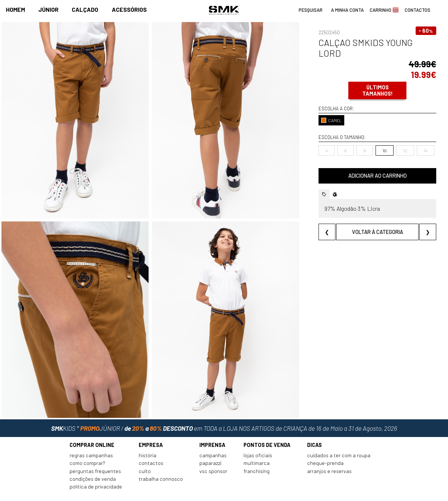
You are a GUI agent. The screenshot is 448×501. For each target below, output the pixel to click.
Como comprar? (87, 445)
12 (388, 140)
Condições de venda (93, 461)
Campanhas (213, 437)
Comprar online (92, 427)
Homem (15, 10)
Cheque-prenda (325, 445)
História (147, 437)
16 (429, 140)
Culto (145, 453)
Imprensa (212, 427)
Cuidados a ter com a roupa (339, 437)
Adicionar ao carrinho (369, 165)
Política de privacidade (96, 468)
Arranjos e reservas (329, 453)
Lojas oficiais (258, 437)
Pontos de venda (267, 427)
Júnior (48, 10)
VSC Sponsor (213, 453)
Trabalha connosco (161, 461)
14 (409, 140)
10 (368, 140)
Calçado (85, 10)
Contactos (151, 445)
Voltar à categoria (369, 221)
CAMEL (315, 110)
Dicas (314, 427)
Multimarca (257, 445)
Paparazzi (210, 445)
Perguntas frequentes (95, 453)
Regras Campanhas (91, 437)
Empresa (151, 427)
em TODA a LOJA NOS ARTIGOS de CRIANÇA (224, 407)
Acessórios (129, 10)
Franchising (257, 453)
